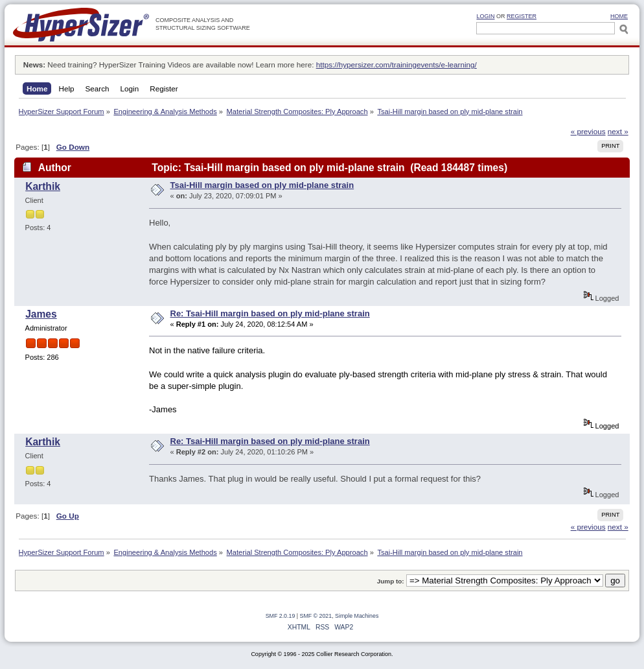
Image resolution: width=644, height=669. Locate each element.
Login (485, 16)
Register (522, 16)
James (41, 314)
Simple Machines (357, 616)
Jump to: (391, 581)
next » (618, 131)
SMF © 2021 (316, 616)
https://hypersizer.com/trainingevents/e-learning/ (397, 65)
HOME (619, 16)
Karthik (43, 186)
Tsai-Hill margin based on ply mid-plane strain (262, 185)
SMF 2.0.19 (281, 616)
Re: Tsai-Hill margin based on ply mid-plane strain (270, 313)
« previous (588, 131)
